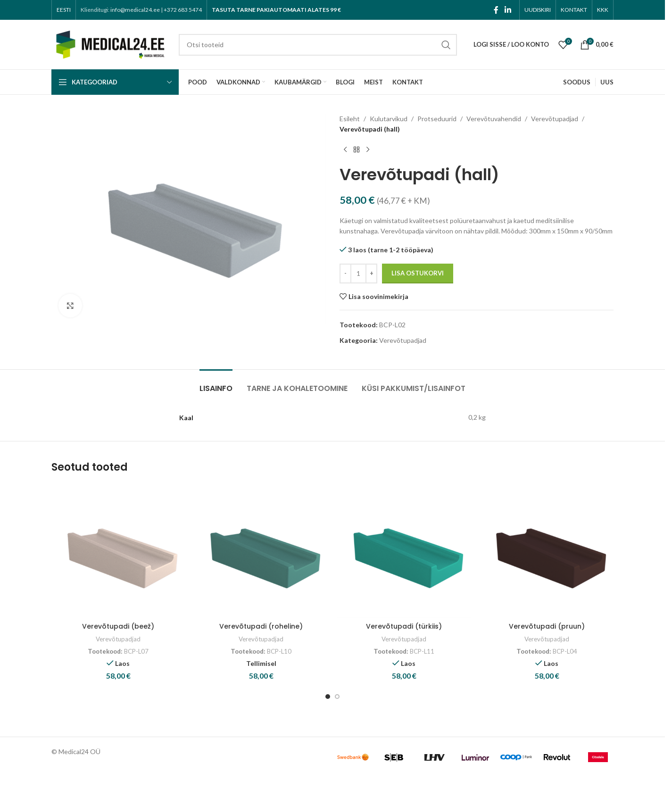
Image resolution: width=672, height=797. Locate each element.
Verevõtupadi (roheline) (261, 626)
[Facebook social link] (496, 10)
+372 (183, 10)
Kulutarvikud (389, 119)
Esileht (350, 119)
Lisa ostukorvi (418, 273)
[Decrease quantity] (345, 274)
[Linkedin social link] (508, 10)
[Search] (318, 45)
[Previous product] (345, 150)
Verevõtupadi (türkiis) (404, 626)
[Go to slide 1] (328, 697)
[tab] (216, 384)
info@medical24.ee (135, 10)
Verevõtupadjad (555, 119)
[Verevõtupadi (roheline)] (261, 551)
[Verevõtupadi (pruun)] (547, 551)
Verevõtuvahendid (494, 119)
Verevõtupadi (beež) (118, 626)
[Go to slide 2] (337, 697)
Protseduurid (437, 119)
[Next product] (368, 150)
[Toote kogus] (358, 274)
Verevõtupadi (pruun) (547, 626)
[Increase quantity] (371, 274)
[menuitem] (64, 10)
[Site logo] (110, 44)
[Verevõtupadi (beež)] (118, 551)
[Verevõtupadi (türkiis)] (404, 551)
